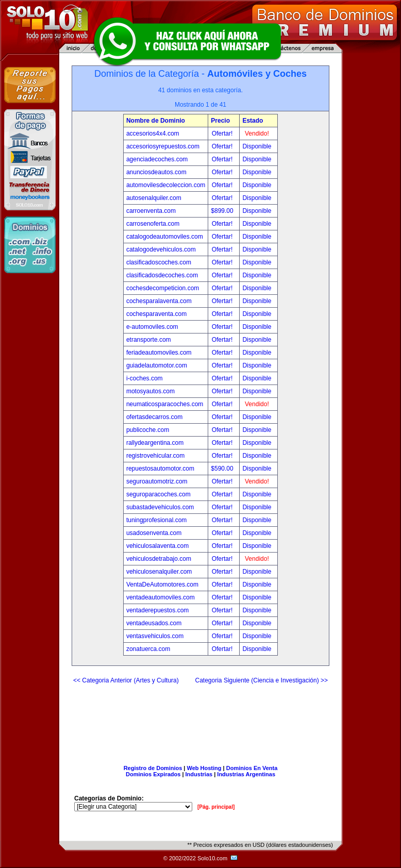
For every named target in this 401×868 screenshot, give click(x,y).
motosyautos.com (151, 391)
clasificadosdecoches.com (162, 275)
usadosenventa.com (154, 533)
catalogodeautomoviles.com (165, 237)
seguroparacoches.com (158, 494)
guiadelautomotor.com (157, 365)
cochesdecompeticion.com (163, 288)
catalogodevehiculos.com (161, 249)
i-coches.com (145, 378)
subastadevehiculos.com (160, 507)
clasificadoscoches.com (159, 262)
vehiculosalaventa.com (157, 546)
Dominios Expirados (153, 774)
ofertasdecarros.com (154, 417)
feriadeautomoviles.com (159, 353)
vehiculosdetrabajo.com (159, 559)
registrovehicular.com (155, 456)
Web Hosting (204, 768)
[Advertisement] (201, 720)
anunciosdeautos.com (156, 172)
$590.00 (223, 469)
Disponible (257, 146)
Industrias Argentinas (246, 774)
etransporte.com (149, 340)
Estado (253, 121)
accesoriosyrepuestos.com (163, 146)
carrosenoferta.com (153, 224)
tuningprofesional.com (156, 520)
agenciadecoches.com (157, 159)
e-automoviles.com (152, 327)
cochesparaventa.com (156, 314)
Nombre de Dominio (156, 121)
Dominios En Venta (252, 768)
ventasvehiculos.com (155, 636)
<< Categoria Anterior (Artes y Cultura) (126, 680)
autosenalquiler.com (154, 198)
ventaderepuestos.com (157, 610)
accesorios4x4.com (153, 133)
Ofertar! (223, 133)
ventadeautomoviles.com (161, 597)
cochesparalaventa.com (159, 301)
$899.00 (223, 211)
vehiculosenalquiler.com (159, 572)
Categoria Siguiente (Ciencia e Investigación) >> (262, 680)
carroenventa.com (151, 211)
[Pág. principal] (216, 807)
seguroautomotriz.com (157, 481)
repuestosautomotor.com (160, 469)
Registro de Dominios (153, 768)
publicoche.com (148, 430)
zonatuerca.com (148, 649)
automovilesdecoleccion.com (166, 185)
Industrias (199, 774)
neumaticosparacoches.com (165, 404)
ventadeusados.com (154, 623)
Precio (220, 121)
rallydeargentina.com (155, 443)
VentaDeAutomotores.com (162, 585)
